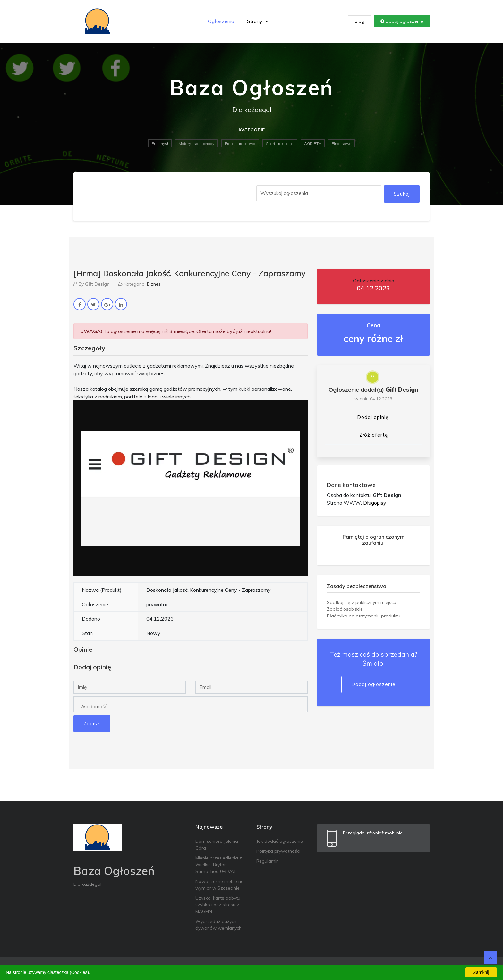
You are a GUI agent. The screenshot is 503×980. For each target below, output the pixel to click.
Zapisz (92, 723)
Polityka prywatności (278, 851)
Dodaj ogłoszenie (402, 21)
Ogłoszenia (221, 21)
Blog (360, 21)
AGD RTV (313, 143)
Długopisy (375, 503)
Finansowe (341, 143)
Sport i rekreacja (280, 143)
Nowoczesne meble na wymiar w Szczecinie (220, 885)
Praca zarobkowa (240, 143)
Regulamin (268, 861)
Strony (258, 21)
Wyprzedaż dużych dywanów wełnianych (218, 925)
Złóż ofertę (374, 435)
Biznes (154, 284)
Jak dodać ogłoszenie (280, 841)
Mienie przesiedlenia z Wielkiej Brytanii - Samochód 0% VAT (219, 865)
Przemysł (160, 143)
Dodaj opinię (373, 417)
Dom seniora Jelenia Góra (217, 845)
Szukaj (402, 194)
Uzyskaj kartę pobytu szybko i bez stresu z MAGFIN (218, 905)
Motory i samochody (196, 143)
